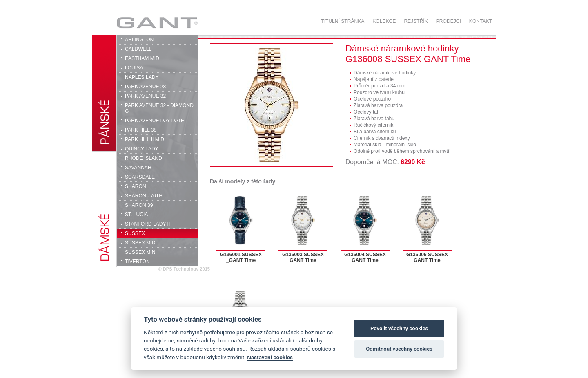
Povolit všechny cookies (399, 328)
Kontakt (481, 21)
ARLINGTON (139, 40)
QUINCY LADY (142, 149)
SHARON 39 (139, 205)
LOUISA (134, 68)
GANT (157, 22)
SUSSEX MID (140, 243)
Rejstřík (416, 21)
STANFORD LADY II (147, 224)
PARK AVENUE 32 (145, 96)
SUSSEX (135, 233)
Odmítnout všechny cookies (399, 349)
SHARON (136, 186)
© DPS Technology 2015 (184, 269)
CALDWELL (138, 49)
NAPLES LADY (142, 77)
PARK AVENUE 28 (145, 87)
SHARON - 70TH (144, 196)
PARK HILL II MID (145, 139)
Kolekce (384, 21)
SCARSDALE (140, 177)
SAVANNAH (138, 168)
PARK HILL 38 (141, 130)
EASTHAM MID (142, 58)
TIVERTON (137, 262)
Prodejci (449, 21)
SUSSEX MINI (141, 252)
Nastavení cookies (270, 357)
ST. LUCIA (136, 215)
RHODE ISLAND (144, 158)
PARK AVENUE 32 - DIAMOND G (159, 108)
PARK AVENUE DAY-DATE (155, 121)
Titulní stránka (343, 21)
